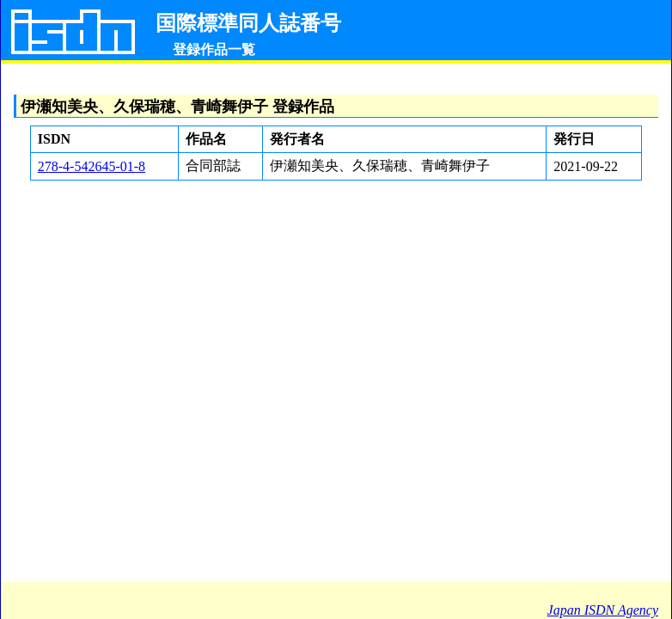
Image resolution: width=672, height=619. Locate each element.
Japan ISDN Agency (603, 610)
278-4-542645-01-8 (92, 166)
